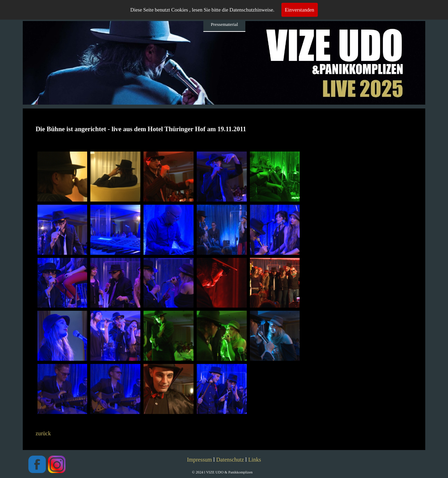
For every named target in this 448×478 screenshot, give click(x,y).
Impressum (199, 460)
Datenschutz (230, 460)
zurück (43, 433)
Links (254, 460)
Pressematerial (224, 24)
